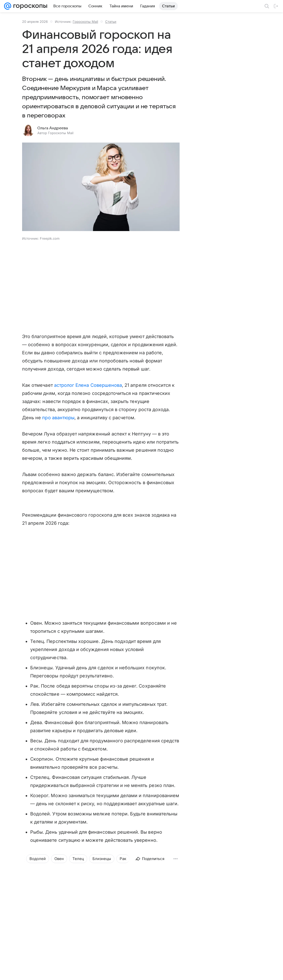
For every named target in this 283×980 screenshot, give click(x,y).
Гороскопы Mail (85, 22)
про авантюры (58, 418)
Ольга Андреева (53, 128)
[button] (101, 187)
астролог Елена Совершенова (88, 385)
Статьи (111, 22)
